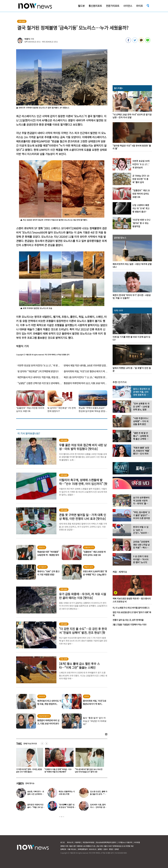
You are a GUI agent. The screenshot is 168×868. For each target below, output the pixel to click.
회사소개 (70, 842)
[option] (29, 761)
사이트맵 (137, 842)
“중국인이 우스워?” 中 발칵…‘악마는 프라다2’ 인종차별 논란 (29, 771)
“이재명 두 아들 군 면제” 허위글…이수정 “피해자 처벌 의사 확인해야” (90, 771)
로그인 (63, 842)
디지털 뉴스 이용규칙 (125, 842)
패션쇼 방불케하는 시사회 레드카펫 (67, 793)
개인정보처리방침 (88, 842)
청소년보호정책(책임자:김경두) (106, 842)
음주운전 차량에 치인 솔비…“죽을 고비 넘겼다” (36, 807)
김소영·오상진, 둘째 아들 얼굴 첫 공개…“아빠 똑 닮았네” (99, 794)
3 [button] (64, 817)
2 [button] (62, 817)
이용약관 (78, 842)
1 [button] (60, 817)
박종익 (27, 39)
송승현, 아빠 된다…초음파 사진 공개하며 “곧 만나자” (36, 794)
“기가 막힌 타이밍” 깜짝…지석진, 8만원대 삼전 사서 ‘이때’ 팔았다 (60, 771)
